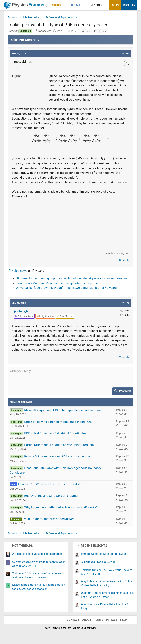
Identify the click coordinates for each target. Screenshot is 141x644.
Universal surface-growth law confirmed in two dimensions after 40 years (66, 288)
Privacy (112, 620)
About (87, 620)
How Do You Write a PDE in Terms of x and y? (49, 484)
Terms (99, 620)
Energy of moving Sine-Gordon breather (51, 496)
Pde (96, 31)
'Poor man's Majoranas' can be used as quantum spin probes (58, 283)
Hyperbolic (85, 31)
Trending (95, 5)
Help (124, 620)
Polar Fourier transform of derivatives (49, 519)
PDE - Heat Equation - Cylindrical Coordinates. (56, 433)
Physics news (18, 271)
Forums (75, 5)
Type (104, 31)
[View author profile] (45, 316)
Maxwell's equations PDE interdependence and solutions (63, 410)
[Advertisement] (70, 225)
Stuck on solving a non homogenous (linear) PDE (58, 422)
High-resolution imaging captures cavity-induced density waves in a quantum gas (72, 278)
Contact (73, 620)
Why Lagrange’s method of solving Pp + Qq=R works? (61, 507)
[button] (64, 5)
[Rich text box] (70, 376)
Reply (126, 260)
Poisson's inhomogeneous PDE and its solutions (57, 456)
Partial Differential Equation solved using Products (59, 445)
